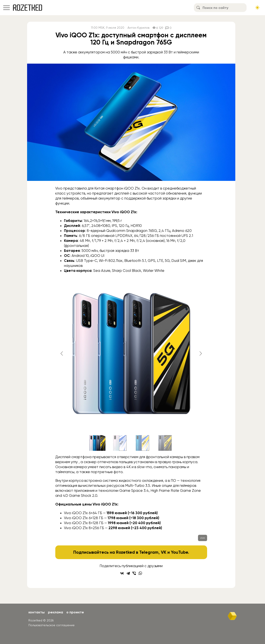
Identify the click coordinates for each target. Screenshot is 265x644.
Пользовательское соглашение (52, 625)
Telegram (149, 552)
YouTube (179, 552)
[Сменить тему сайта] (257, 8)
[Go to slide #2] (120, 443)
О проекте (75, 612)
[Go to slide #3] (142, 443)
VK (164, 552)
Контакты (37, 612)
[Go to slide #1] (97, 443)
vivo (203, 538)
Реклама (56, 612)
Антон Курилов (138, 28)
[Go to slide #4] (165, 443)
